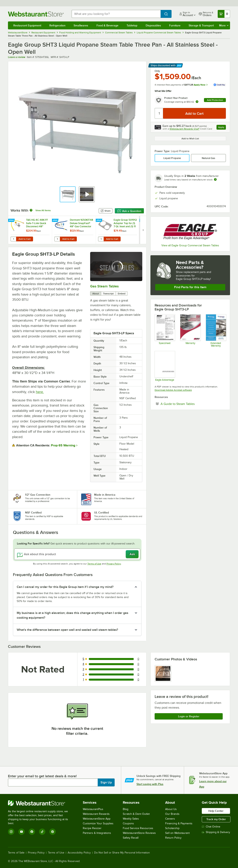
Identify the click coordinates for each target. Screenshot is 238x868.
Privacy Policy (114, 564)
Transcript (108, 294)
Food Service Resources (138, 828)
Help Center (216, 811)
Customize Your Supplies (98, 823)
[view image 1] (163, 673)
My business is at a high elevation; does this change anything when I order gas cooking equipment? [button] (73, 615)
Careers (170, 819)
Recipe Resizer (92, 828)
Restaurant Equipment (27, 25)
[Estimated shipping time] (215, 179)
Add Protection (215, 100)
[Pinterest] (53, 832)
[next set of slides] (143, 230)
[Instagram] (11, 832)
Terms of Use (94, 564)
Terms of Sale (16, 853)
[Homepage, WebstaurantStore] (37, 14)
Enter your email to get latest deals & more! (42, 776)
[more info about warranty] (197, 102)
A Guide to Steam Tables (190, 404)
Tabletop (132, 25)
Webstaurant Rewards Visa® (184, 129)
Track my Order (216, 819)
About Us (171, 809)
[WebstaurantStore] (41, 803)
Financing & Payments (179, 823)
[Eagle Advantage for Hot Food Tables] (165, 366)
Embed (122, 294)
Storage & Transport (201, 25)
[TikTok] (42, 832)
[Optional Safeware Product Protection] (216, 331)
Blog (126, 809)
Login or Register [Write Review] (189, 716)
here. (40, 392)
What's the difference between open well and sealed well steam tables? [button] (67, 630)
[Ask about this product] (77, 554)
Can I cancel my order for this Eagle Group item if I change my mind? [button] (65, 587)
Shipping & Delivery (216, 832)
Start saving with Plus (150, 784)
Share (106, 211)
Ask (132, 554)
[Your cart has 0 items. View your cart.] (224, 14)
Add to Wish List (190, 139)
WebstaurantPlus (93, 809)
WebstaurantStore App (97, 819)
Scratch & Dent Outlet (136, 814)
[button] (68, 194)
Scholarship (172, 828)
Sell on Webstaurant (177, 833)
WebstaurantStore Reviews (139, 833)
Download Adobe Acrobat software (173, 390)
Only (157, 71)
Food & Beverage (107, 25)
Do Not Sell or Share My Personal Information (122, 853)
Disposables (153, 25)
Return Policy (173, 838)
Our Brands (172, 814)
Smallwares (81, 25)
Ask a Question (129, 211)
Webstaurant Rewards (96, 814)
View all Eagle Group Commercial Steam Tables (190, 245)
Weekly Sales (131, 819)
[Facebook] (32, 832)
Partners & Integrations (97, 833)
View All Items (43, 210)
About (96, 294)
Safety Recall (131, 838)
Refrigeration (57, 25)
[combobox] (116, 14)
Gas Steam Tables (104, 286)
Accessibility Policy (79, 853)
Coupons (128, 823)
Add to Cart (25, 239)
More (224, 25)
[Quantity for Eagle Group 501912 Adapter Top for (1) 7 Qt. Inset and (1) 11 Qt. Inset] (101, 239)
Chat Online (211, 827)
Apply (222, 128)
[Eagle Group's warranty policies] (190, 331)
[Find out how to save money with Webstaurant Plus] (12, 221)
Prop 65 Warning (63, 445)
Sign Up (106, 782)
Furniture (175, 25)
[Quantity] (159, 113)
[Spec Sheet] (165, 331)
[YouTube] (21, 832)
